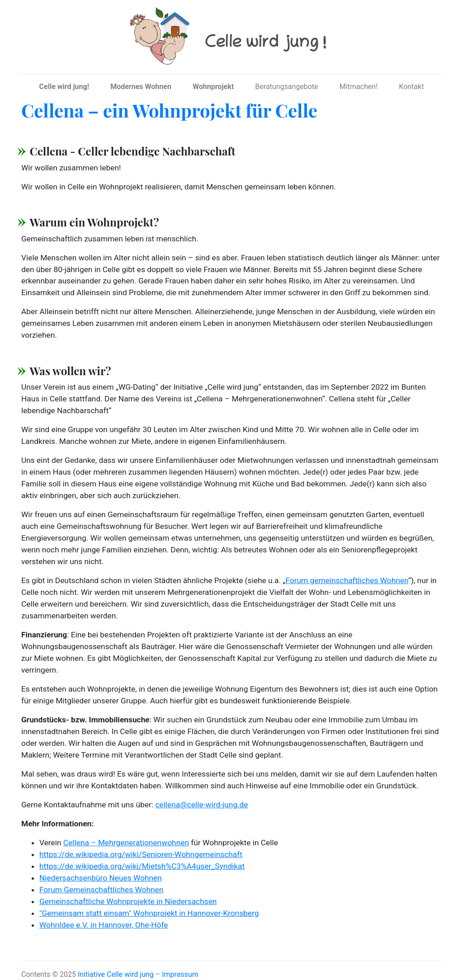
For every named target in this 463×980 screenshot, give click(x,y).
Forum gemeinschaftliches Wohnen (347, 580)
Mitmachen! (359, 87)
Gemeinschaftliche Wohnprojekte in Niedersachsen (128, 901)
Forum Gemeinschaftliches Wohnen (101, 890)
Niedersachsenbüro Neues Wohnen (101, 878)
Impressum (180, 974)
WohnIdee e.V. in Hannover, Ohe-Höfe (104, 925)
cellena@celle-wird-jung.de (201, 805)
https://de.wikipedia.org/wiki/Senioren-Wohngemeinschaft (141, 854)
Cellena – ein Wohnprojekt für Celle (169, 110)
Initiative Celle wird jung (116, 974)
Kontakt (411, 87)
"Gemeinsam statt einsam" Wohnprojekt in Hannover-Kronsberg (149, 913)
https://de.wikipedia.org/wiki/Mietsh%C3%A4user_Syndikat (142, 866)
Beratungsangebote (286, 87)
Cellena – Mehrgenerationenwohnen (126, 843)
